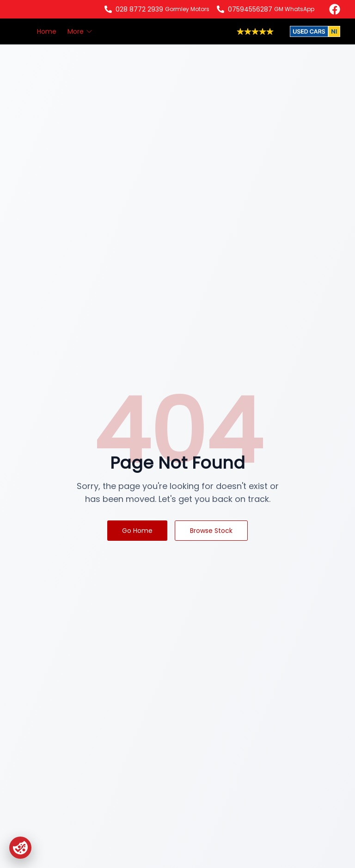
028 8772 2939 (139, 9)
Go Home (137, 531)
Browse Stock (211, 531)
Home (47, 31)
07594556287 (250, 9)
